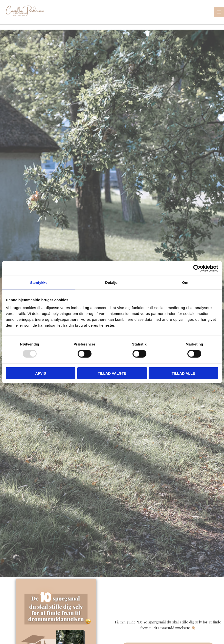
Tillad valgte (112, 373)
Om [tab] (185, 282)
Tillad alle (183, 373)
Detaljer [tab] (112, 282)
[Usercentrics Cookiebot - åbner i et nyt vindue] (197, 268)
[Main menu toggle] (219, 13)
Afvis (41, 373)
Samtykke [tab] (39, 282)
